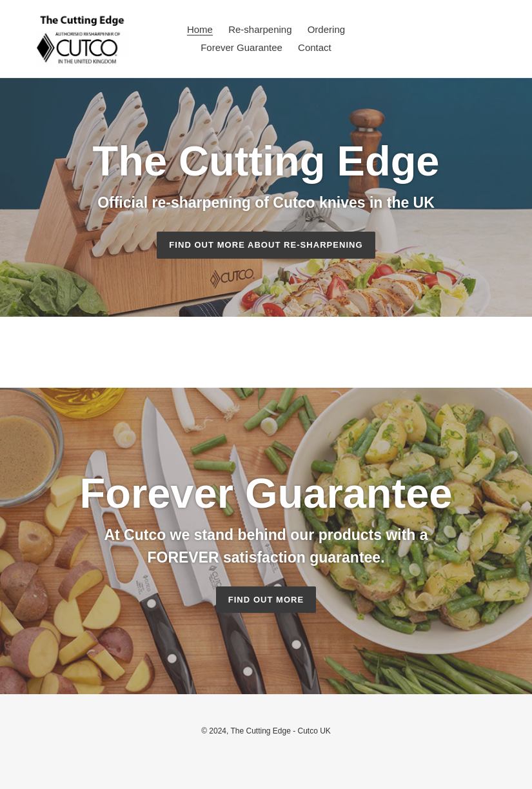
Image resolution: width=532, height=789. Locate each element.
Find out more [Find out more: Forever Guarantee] (266, 600)
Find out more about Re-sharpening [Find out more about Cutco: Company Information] (266, 245)
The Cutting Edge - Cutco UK (280, 731)
